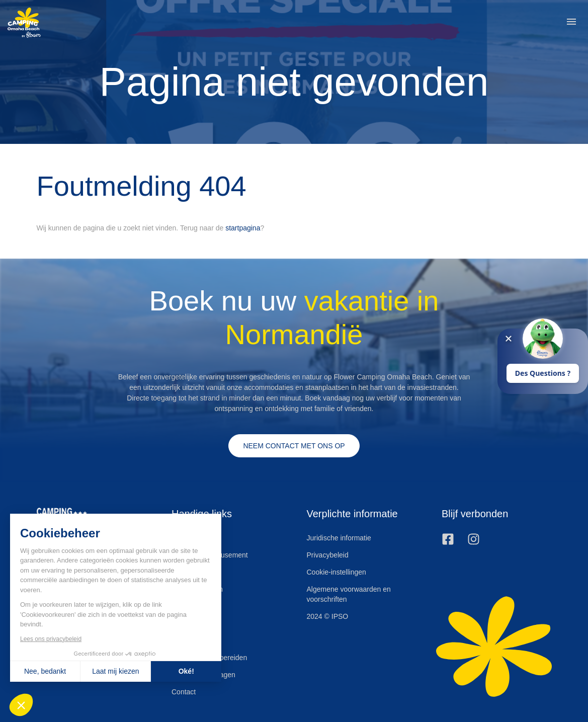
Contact (184, 692)
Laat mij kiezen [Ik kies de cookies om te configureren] (115, 671)
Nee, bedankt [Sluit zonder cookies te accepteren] (45, 671)
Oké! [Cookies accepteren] (186, 671)
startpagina (243, 228)
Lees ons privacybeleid (50, 639)
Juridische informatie (339, 538)
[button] (571, 23)
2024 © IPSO (328, 616)
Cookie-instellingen (337, 572)
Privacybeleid (328, 555)
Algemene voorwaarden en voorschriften (349, 594)
